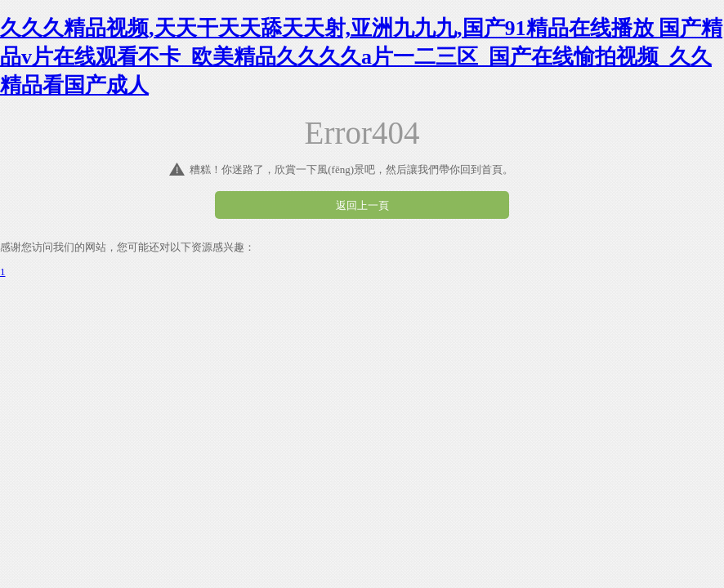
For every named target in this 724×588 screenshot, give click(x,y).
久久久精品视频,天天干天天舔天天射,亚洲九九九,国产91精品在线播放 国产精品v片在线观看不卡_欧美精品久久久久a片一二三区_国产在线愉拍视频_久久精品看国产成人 (361, 57)
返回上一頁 (362, 205)
